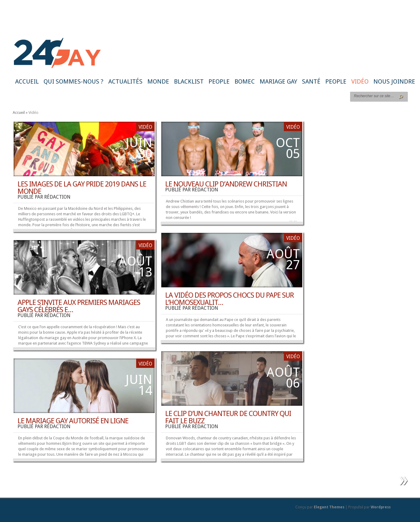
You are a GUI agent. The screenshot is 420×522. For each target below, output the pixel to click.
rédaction (57, 197)
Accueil (27, 81)
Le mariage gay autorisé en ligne (73, 421)
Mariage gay (278, 81)
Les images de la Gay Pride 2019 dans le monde (82, 188)
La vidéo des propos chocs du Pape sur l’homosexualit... (230, 299)
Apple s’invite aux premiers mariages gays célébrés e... (79, 306)
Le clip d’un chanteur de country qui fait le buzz (228, 417)
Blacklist (189, 81)
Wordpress (381, 507)
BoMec (245, 81)
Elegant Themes (329, 507)
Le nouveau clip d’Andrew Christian (226, 184)
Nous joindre (394, 81)
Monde (158, 81)
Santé (311, 81)
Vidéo (360, 81)
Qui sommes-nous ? (74, 81)
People (219, 81)
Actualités (125, 81)
